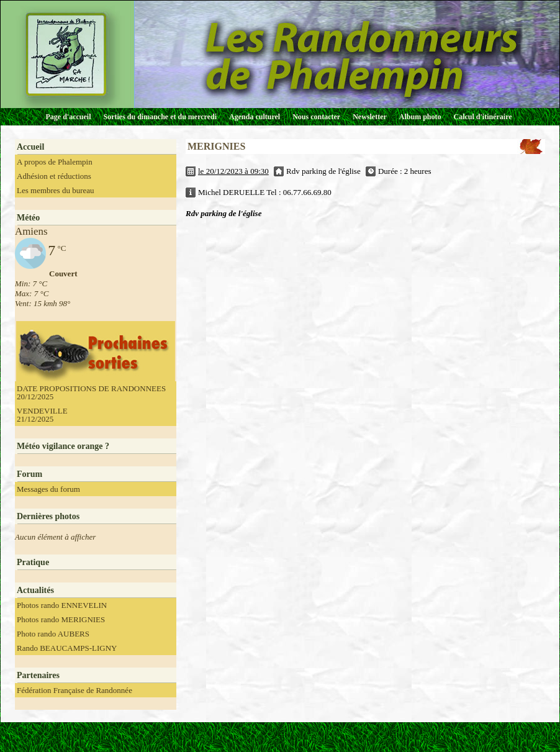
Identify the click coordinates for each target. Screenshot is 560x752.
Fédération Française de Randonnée (75, 690)
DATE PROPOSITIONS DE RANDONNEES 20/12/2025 (91, 392)
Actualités (35, 590)
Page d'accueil (69, 117)
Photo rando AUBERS (53, 634)
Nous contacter (316, 117)
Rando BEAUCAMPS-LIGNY (67, 648)
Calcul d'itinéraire (482, 117)
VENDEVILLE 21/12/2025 (42, 415)
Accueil (30, 147)
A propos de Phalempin (55, 162)
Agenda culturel (255, 117)
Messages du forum (48, 489)
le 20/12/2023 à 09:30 (233, 171)
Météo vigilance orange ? (63, 446)
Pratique (33, 562)
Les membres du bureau (56, 190)
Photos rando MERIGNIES (61, 619)
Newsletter (370, 117)
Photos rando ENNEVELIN (62, 605)
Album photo (420, 117)
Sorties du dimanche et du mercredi (160, 117)
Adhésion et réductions (54, 176)
